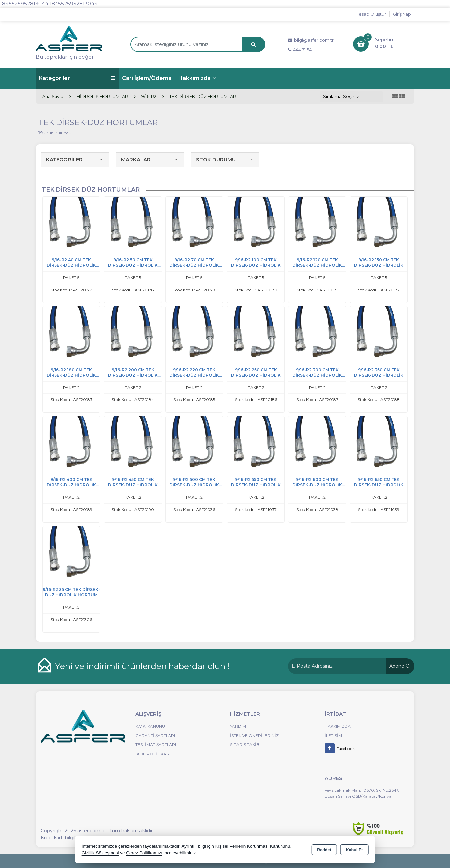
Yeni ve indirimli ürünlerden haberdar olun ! (143, 666)
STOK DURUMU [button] (225, 160)
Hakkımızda (195, 78)
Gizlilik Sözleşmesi (100, 853)
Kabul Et (354, 850)
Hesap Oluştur (371, 14)
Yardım (238, 726)
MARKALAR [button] (150, 160)
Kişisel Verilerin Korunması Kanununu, (254, 846)
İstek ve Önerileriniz (254, 735)
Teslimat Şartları (156, 745)
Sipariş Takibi (245, 745)
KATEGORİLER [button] (75, 160)
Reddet (324, 850)
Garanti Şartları (155, 735)
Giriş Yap (402, 14)
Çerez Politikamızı (144, 853)
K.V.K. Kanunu (150, 726)
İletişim (333, 735)
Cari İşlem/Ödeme (147, 78)
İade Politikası (152, 754)
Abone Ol (400, 666)
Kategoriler (77, 78)
